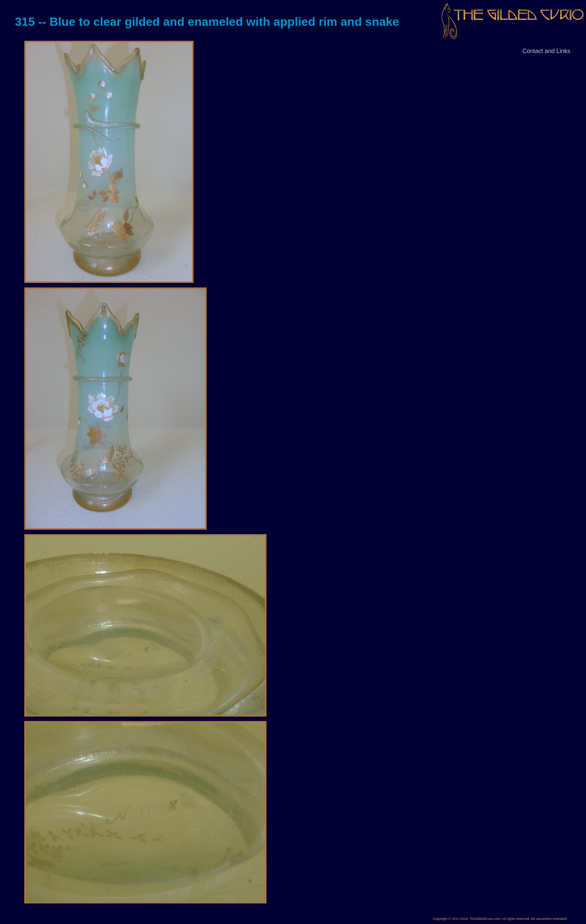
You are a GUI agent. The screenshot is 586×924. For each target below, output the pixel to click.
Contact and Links (546, 51)
